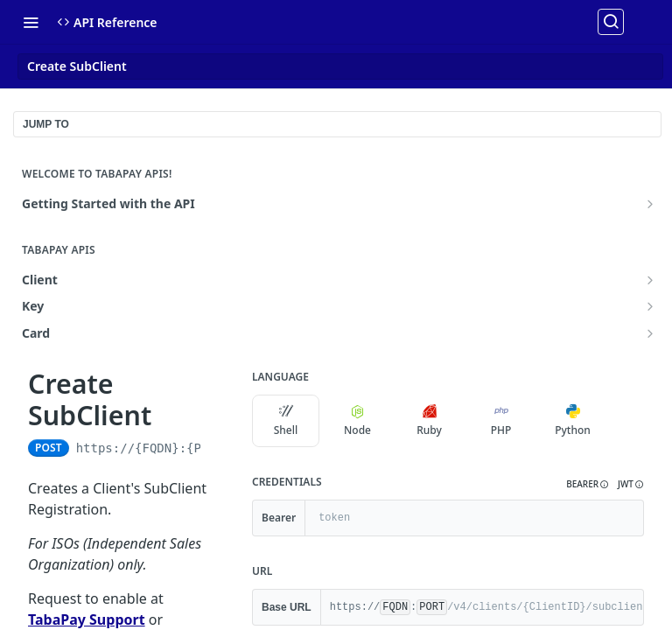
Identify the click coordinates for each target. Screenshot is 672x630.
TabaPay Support (87, 619)
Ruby (429, 421)
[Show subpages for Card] (650, 333)
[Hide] (630, 518)
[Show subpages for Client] (650, 280)
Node (357, 421)
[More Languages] (624, 421)
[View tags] (165, 416)
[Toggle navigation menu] (31, 22)
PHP (501, 421)
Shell (286, 421)
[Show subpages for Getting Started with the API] (650, 204)
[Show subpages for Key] (650, 306)
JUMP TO (46, 124)
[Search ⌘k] (611, 22)
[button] (588, 484)
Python (573, 421)
